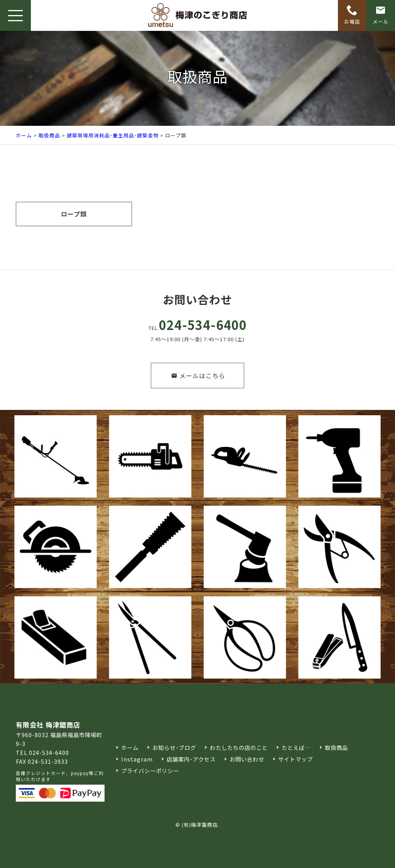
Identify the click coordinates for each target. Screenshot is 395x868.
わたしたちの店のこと (239, 747)
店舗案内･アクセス (191, 759)
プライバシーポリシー (150, 771)
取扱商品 (49, 135)
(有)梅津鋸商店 (200, 825)
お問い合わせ (247, 759)
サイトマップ (295, 759)
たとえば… (296, 747)
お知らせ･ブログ (174, 747)
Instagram (137, 759)
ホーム (24, 135)
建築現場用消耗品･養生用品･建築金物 (113, 135)
